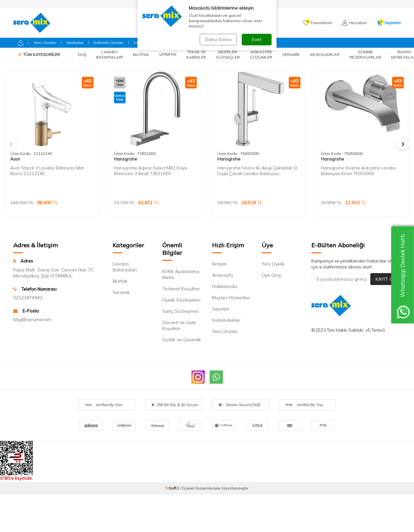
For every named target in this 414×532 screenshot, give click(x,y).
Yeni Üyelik (273, 264)
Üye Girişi (272, 275)
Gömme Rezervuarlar (365, 54)
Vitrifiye (168, 54)
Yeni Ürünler (45, 43)
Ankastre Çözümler (261, 54)
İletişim (219, 264)
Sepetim (221, 309)
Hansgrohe (126, 159)
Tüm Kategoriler (39, 54)
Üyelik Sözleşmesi (181, 300)
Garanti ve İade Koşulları (179, 325)
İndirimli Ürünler (109, 43)
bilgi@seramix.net (32, 319)
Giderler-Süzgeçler (228, 54)
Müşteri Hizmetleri (231, 298)
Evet (257, 39)
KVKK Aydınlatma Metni (181, 274)
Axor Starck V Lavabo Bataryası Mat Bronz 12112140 (47, 171)
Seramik (291, 54)
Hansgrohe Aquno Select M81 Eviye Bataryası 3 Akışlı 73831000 (151, 171)
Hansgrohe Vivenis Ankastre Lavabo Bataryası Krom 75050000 (359, 171)
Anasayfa (223, 275)
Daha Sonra (218, 39)
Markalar (75, 43)
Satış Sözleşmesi (181, 311)
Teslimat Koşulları (181, 289)
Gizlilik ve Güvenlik (182, 340)
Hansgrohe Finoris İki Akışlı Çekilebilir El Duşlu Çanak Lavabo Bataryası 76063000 (257, 171)
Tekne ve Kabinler (196, 54)
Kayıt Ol (386, 279)
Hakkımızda (225, 286)
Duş (82, 54)
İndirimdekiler (226, 320)
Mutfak (141, 54)
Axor (15, 159)
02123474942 (28, 298)
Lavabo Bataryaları (109, 54)
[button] (11, 144)
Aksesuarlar (325, 54)
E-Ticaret (186, 488)
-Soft (171, 488)
